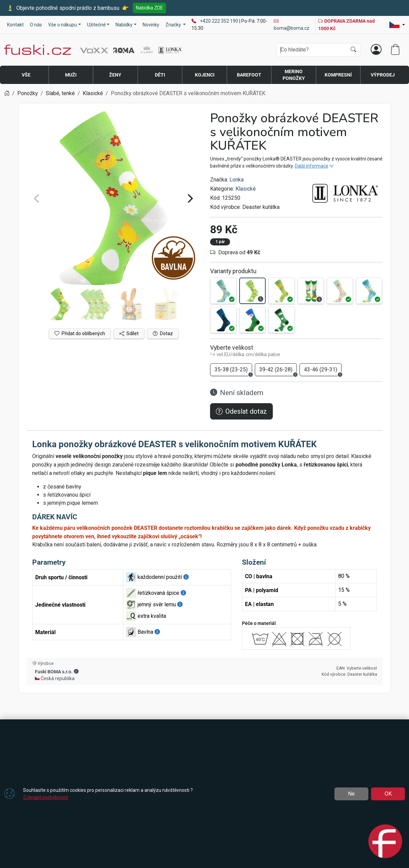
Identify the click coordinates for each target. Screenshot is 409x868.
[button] (76, 671)
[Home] (7, 93)
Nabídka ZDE (149, 8)
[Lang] (397, 25)
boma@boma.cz (292, 25)
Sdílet (129, 333)
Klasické (246, 189)
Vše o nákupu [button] (63, 25)
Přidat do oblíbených (80, 333)
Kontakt (15, 25)
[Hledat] (353, 50)
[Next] (190, 198)
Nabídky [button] (124, 25)
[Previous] (38, 198)
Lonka (237, 180)
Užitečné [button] (96, 25)
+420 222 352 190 (220, 21)
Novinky (151, 25)
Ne (351, 794)
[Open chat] (385, 842)
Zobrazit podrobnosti (46, 797)
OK (388, 794)
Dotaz (163, 333)
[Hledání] (312, 50)
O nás (36, 25)
